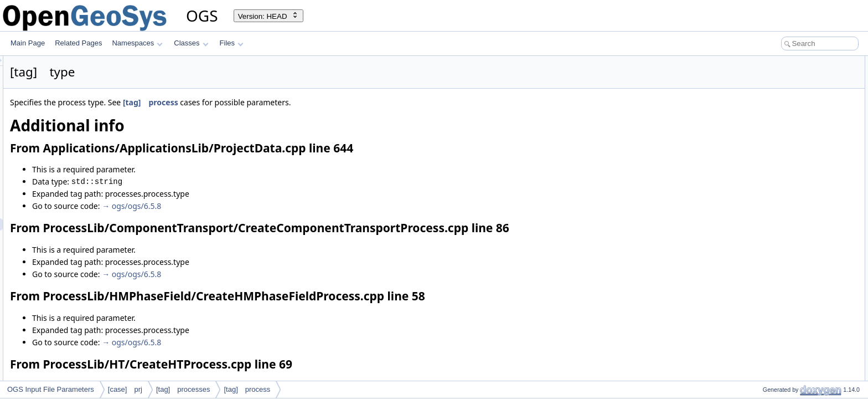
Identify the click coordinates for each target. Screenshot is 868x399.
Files (232, 43)
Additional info (766, 62)
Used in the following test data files (797, 379)
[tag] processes (183, 389)
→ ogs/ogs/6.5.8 (270, 206)
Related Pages (78, 43)
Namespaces (137, 43)
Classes (191, 43)
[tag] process (289, 102)
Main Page (28, 43)
